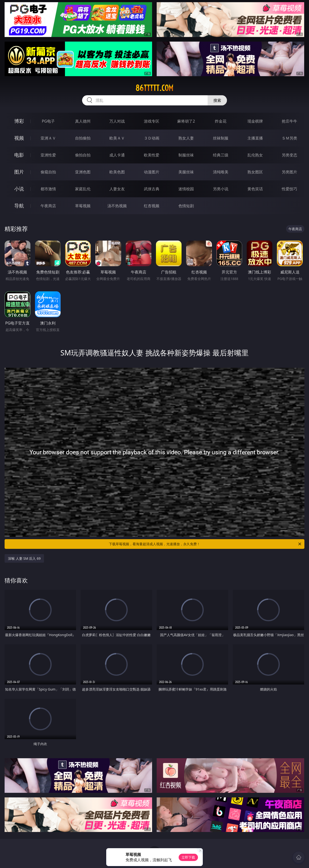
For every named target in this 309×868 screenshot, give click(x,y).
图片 (19, 172)
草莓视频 (83, 206)
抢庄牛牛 (289, 121)
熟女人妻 (186, 138)
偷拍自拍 (83, 155)
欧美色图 (117, 172)
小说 (19, 189)
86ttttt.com (154, 88)
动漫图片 (152, 172)
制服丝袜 (186, 155)
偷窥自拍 (48, 172)
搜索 (217, 100)
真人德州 (83, 121)
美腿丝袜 (186, 172)
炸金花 (221, 121)
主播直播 (255, 138)
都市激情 (48, 189)
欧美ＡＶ (117, 138)
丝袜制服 (221, 138)
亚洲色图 (83, 172)
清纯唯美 (221, 172)
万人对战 (117, 121)
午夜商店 (48, 206)
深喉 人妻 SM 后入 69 (24, 558)
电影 (19, 155)
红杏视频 (152, 206)
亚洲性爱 (48, 155)
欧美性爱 (152, 155)
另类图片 (289, 172)
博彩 (19, 121)
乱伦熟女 (255, 155)
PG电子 (48, 121)
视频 (19, 138)
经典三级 (221, 155)
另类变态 (289, 155)
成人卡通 (117, 155)
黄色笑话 (255, 189)
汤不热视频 (117, 206)
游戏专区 (152, 121)
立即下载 (188, 857)
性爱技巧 (289, 189)
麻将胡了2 (186, 121)
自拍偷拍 (83, 138)
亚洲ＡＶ (48, 138)
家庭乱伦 (83, 189)
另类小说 (221, 189)
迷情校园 (186, 189)
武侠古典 (152, 189)
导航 (19, 206)
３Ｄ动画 (152, 138)
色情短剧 (186, 206)
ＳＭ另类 (289, 138)
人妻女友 (117, 189)
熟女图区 (255, 172)
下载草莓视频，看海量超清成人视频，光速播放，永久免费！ (205, 544)
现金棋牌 (255, 121)
